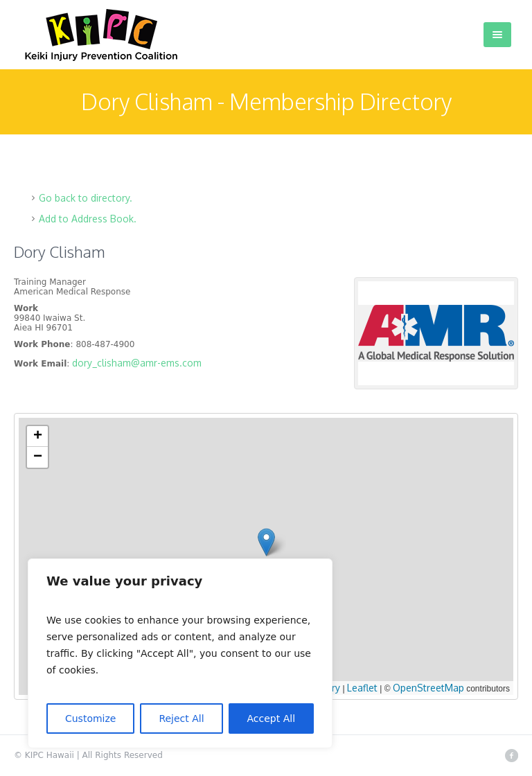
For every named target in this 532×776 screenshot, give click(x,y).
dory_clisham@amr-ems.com (137, 363)
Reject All (181, 718)
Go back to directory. (86, 198)
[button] (266, 542)
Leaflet (362, 688)
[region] (180, 653)
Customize (91, 718)
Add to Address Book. (88, 219)
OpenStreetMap (428, 688)
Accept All (272, 718)
